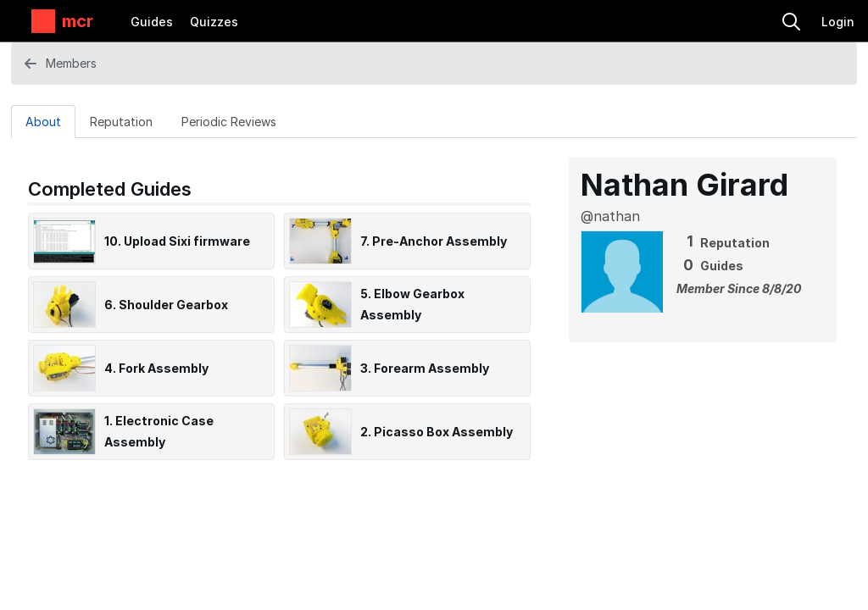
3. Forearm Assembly (425, 368)
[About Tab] (43, 121)
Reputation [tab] (121, 122)
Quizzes (214, 22)
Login (838, 22)
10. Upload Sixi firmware (177, 241)
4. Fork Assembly (156, 368)
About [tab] (43, 122)
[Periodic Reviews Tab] (229, 121)
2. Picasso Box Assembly (437, 432)
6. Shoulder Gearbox (166, 305)
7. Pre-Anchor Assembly (434, 241)
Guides (152, 22)
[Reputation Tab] (121, 121)
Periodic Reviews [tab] (229, 122)
